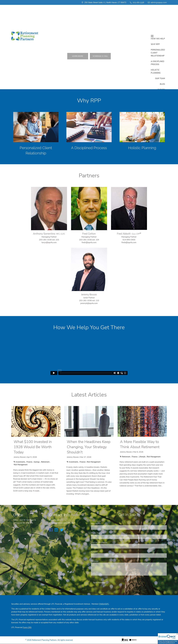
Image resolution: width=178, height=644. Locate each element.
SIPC (107, 604)
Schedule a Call (100, 56)
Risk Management (21, 465)
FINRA (102, 604)
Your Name (105, 524)
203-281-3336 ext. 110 (89, 301)
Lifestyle (142, 457)
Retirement (45, 462)
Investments (20, 462)
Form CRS (27, 627)
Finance (29, 462)
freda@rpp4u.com (129, 242)
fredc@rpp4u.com (89, 242)
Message (104, 561)
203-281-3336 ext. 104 (89, 240)
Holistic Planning (142, 148)
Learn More (78, 56)
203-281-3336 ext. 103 (49, 240)
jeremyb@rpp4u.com (89, 303)
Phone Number (107, 533)
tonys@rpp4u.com (49, 242)
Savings (37, 462)
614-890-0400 (129, 240)
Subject (103, 552)
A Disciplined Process (89, 148)
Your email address (108, 542)
